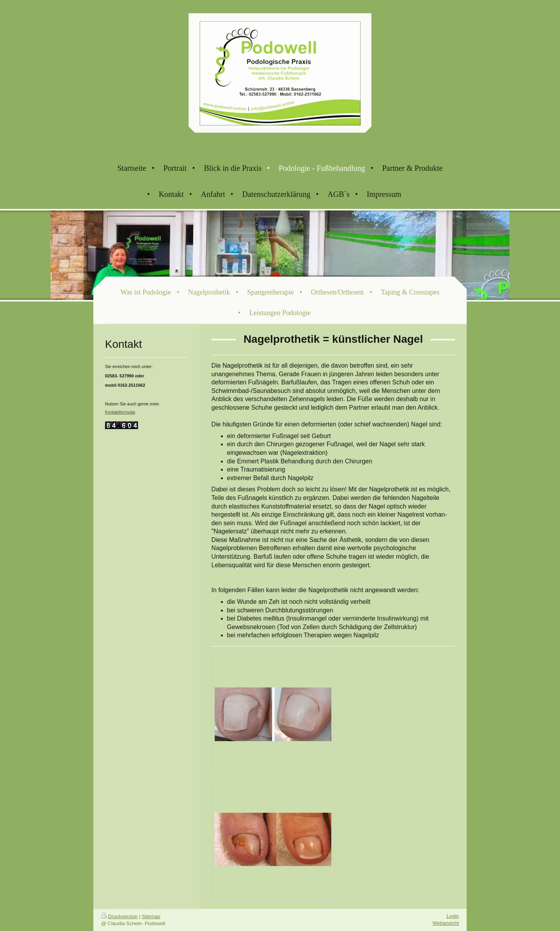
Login (453, 916)
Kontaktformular (120, 412)
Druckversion (119, 916)
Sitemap (151, 916)
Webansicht (446, 923)
